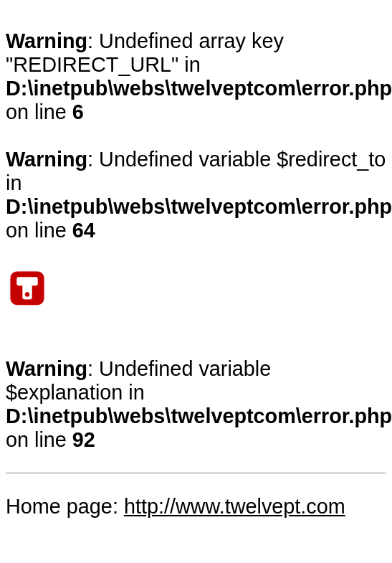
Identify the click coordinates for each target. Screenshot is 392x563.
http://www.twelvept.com (235, 506)
